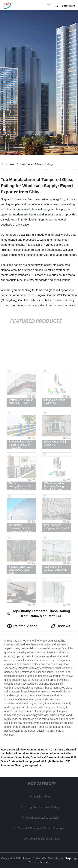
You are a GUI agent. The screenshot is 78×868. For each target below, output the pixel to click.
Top (68, 858)
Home (10, 164)
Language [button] (68, 6)
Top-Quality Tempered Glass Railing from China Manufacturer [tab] (39, 614)
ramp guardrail (34, 761)
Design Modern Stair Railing (42, 807)
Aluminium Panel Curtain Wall (46, 750)
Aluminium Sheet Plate (15, 757)
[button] (49, 6)
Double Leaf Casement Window (50, 757)
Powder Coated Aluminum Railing (51, 753)
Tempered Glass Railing (37, 164)
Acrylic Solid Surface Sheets (42, 839)
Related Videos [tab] (22, 626)
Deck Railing (42, 796)
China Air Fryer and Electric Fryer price (42, 828)
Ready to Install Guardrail (42, 818)
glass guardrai (32, 765)
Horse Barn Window (13, 750)
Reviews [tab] (60, 626)
